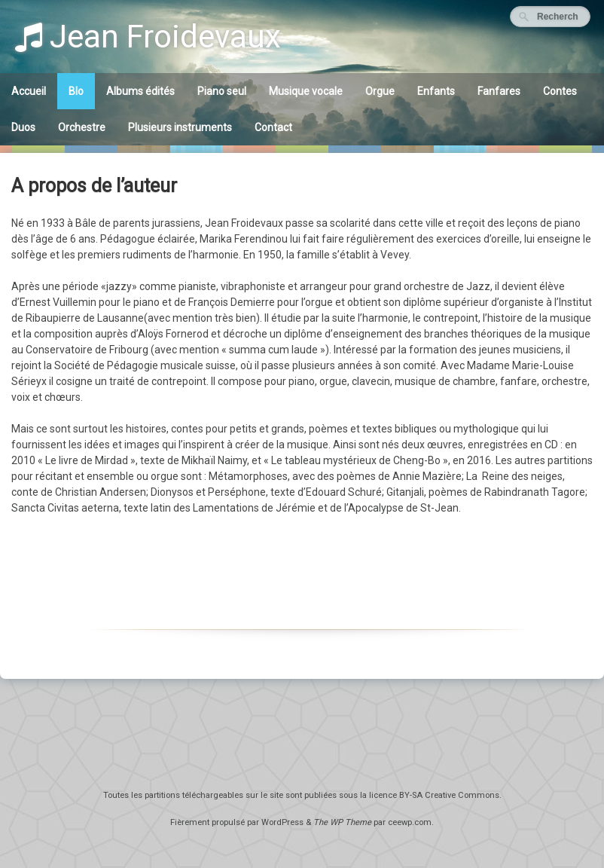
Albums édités (140, 91)
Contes (560, 91)
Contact (273, 127)
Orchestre (82, 127)
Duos (23, 127)
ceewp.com (410, 822)
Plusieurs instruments (180, 127)
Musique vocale (306, 91)
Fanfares (499, 91)
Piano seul (222, 91)
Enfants (436, 91)
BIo (76, 91)
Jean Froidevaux (148, 37)
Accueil (29, 91)
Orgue (380, 91)
